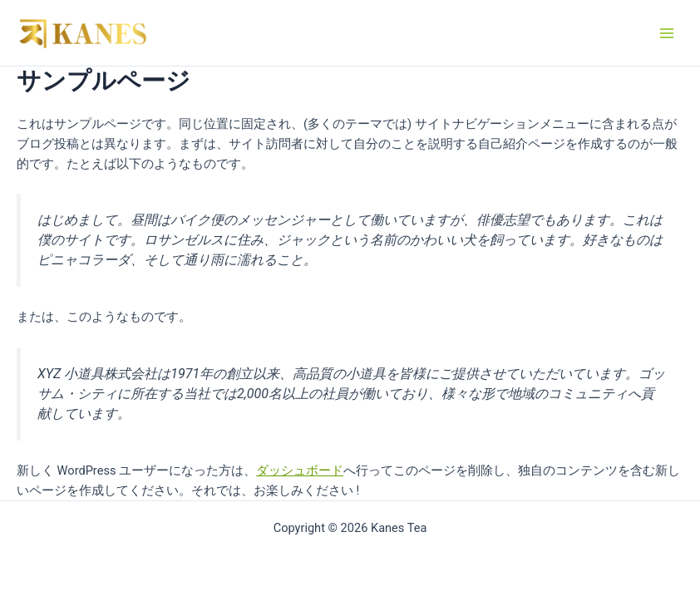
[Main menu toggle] (667, 32)
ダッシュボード (300, 470)
